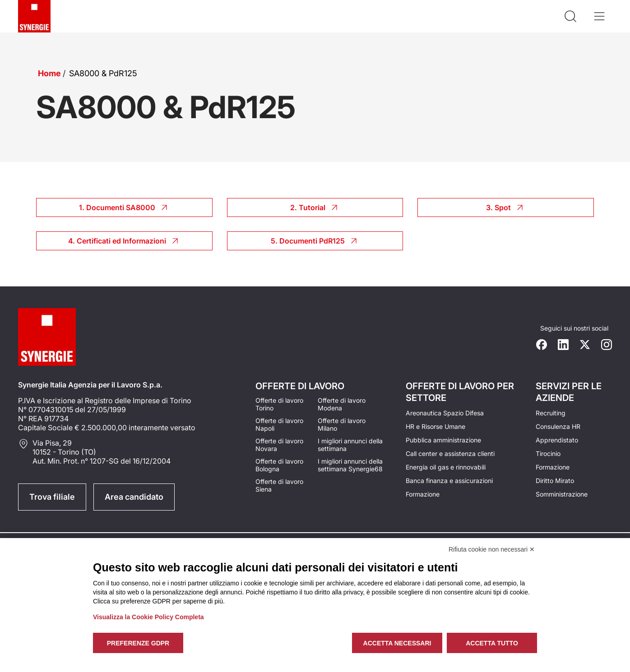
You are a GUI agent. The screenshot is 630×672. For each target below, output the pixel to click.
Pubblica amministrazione (443, 440)
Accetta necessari (397, 643)
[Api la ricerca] (570, 16)
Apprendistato (557, 440)
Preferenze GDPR (138, 643)
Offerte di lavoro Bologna (279, 465)
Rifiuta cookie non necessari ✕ (492, 549)
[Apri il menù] (599, 16)
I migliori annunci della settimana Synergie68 (350, 465)
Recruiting (551, 413)
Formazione (423, 494)
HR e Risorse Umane (435, 426)
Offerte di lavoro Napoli (279, 424)
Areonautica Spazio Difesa (445, 413)
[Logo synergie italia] (34, 16)
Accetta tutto (492, 643)
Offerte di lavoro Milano (342, 424)
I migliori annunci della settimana (350, 445)
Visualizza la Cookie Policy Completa (148, 617)
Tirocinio (548, 453)
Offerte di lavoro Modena (342, 404)
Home (49, 73)
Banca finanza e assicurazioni (449, 481)
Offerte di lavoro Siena (279, 485)
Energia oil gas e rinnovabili (446, 467)
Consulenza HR (558, 426)
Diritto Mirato (555, 481)
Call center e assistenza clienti (450, 453)
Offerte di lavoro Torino (279, 404)
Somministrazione (562, 494)
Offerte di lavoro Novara (279, 445)
